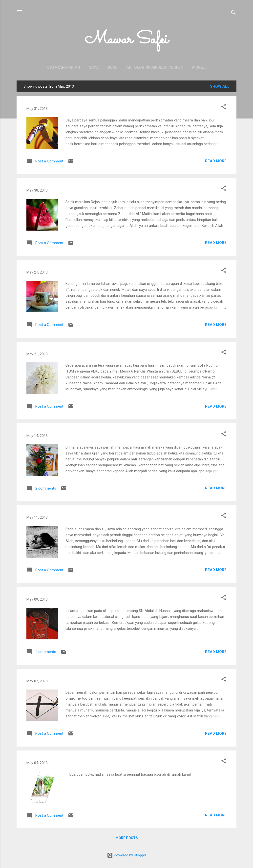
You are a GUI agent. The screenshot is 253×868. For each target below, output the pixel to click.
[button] (224, 108)
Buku (96, 67)
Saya (78, 67)
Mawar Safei (126, 40)
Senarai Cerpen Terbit (199, 67)
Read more (216, 162)
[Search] (233, 13)
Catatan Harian (47, 67)
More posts (127, 839)
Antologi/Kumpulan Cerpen (138, 67)
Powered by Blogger (127, 855)
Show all (220, 87)
